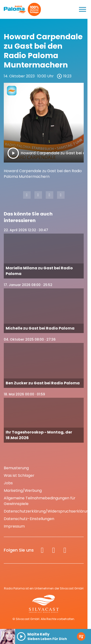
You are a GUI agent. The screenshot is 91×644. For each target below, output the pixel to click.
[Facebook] (42, 550)
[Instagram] (54, 550)
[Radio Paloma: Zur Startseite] (15, 9)
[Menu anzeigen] (83, 9)
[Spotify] (65, 550)
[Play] (13, 153)
